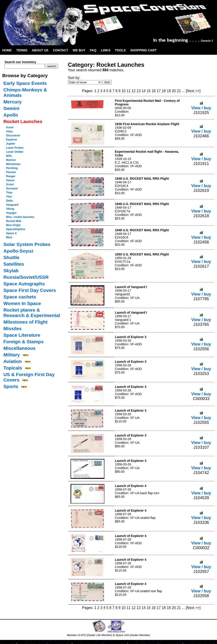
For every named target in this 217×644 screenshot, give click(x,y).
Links (106, 50)
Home (7, 50)
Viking (10, 209)
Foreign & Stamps (24, 342)
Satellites (14, 264)
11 (129, 91)
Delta (9, 201)
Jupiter (11, 144)
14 (144, 91)
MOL (9, 156)
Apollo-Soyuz (18, 251)
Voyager (11, 213)
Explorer (12, 140)
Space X (11, 233)
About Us (40, 50)
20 (174, 91)
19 (169, 91)
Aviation (13, 361)
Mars (9, 237)
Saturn (10, 180)
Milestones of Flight (25, 322)
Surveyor (12, 188)
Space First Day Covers (30, 290)
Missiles (13, 328)
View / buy (201, 106)
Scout (10, 184)
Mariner (11, 160)
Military (12, 355)
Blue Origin (13, 225)
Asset (10, 127)
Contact (60, 50)
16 (154, 91)
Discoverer (13, 136)
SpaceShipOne (16, 229)
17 (159, 91)
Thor (9, 197)
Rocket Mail (14, 221)
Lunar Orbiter (15, 152)
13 (139, 91)
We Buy (79, 50)
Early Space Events (25, 83)
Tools (120, 50)
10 (123, 91)
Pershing (12, 168)
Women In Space (22, 303)
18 (164, 91)
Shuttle (11, 257)
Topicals (13, 368)
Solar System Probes (27, 244)
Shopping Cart (143, 50)
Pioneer (11, 172)
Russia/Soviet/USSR (26, 277)
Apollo (11, 115)
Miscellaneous (19, 348)
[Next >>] (193, 91)
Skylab (11, 271)
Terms (22, 50)
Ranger (11, 176)
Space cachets (20, 297)
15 (149, 91)
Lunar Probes (15, 148)
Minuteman (13, 164)
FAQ (93, 50)
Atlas (9, 131)
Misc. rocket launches (20, 217)
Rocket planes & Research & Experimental (32, 313)
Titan (9, 193)
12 (134, 91)
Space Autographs (24, 284)
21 (179, 91)
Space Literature (22, 335)
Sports (11, 386)
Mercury (13, 102)
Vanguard (12, 205)
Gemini (11, 108)
